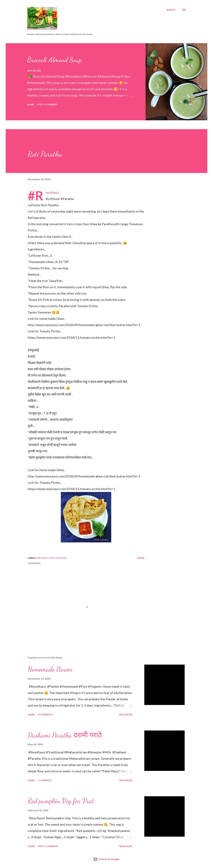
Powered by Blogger (106, 859)
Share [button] (31, 104)
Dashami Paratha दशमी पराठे (65, 735)
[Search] (171, 10)
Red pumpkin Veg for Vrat (61, 801)
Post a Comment (48, 104)
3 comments (45, 715)
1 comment (45, 780)
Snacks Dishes (58, 558)
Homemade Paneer (50, 669)
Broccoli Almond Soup (54, 60)
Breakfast (43, 558)
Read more (126, 715)
